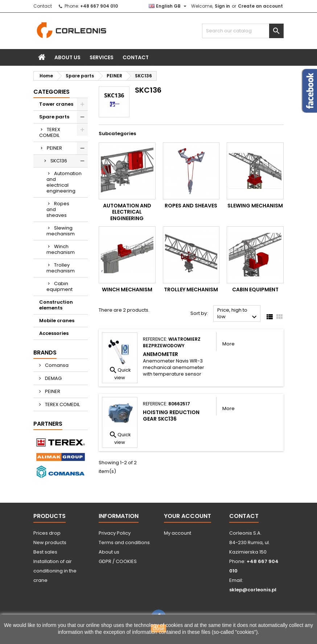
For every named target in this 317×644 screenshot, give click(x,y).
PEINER (54, 148)
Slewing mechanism (61, 231)
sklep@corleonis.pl (253, 590)
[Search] (243, 31)
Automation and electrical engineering (64, 182)
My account (178, 533)
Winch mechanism (61, 249)
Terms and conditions (124, 542)
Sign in (222, 6)
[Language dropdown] (168, 6)
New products (50, 542)
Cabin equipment (59, 286)
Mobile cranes (57, 321)
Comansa (56, 365)
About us (67, 57)
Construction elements (56, 305)
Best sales (45, 552)
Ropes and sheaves (58, 209)
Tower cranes (56, 104)
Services (102, 57)
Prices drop (47, 533)
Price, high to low (238, 314)
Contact (43, 6)
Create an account (260, 6)
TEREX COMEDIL (50, 132)
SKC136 (59, 161)
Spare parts (54, 117)
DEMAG (53, 378)
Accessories (54, 333)
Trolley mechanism (61, 268)
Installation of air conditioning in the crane (55, 571)
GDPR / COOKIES (118, 561)
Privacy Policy (115, 533)
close (159, 628)
